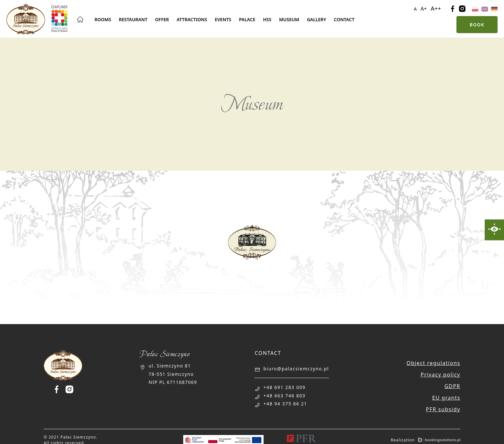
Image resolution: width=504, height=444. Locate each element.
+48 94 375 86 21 (285, 404)
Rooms (103, 19)
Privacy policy (440, 375)
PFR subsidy (443, 409)
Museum (289, 19)
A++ (436, 8)
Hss (267, 19)
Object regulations (433, 363)
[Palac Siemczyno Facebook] (59, 389)
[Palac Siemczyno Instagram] (69, 389)
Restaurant (133, 19)
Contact (344, 19)
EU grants (446, 398)
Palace (247, 19)
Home (80, 20)
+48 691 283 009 (284, 387)
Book (477, 25)
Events (223, 19)
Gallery (317, 19)
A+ (424, 9)
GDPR (452, 386)
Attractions (192, 19)
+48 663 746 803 (284, 396)
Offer (162, 19)
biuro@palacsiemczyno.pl (296, 369)
